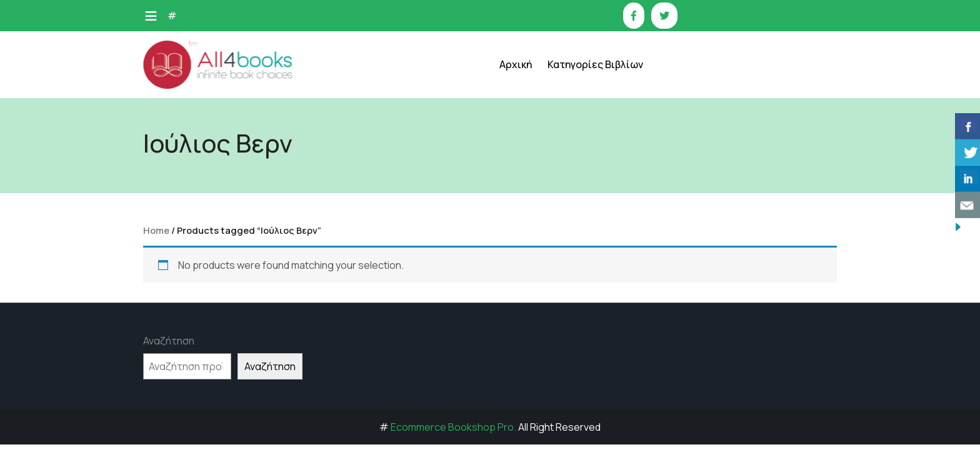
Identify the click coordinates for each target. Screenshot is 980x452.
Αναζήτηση (169, 341)
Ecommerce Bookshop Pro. (453, 427)
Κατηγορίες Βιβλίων (595, 64)
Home (156, 230)
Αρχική (516, 64)
